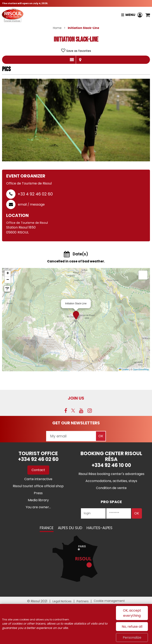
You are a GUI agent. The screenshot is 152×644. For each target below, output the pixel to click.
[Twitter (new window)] (73, 411)
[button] (148, 15)
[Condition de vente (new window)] (111, 488)
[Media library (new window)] (38, 500)
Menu (130, 15)
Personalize (132, 637)
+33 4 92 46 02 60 (35, 194)
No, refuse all (132, 627)
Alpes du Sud (70, 528)
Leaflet (124, 369)
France (47, 528)
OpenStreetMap (141, 369)
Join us (76, 398)
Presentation (72, 60)
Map (80, 60)
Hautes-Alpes (99, 528)
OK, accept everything (132, 613)
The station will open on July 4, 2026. (25, 3)
